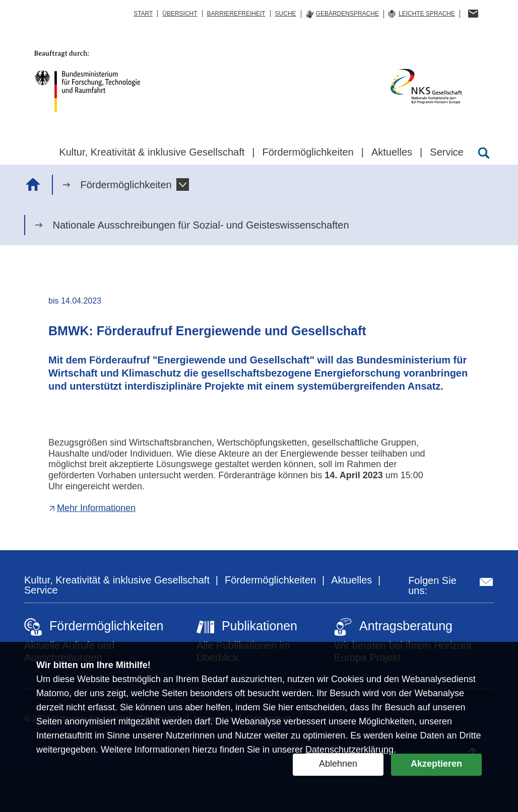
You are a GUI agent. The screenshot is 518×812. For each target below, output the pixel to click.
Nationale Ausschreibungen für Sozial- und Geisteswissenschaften (201, 225)
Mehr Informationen (96, 508)
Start (143, 14)
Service (41, 590)
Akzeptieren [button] (436, 764)
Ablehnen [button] (338, 764)
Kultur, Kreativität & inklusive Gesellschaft (117, 580)
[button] (183, 184)
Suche (286, 14)
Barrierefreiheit (236, 14)
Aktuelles (351, 580)
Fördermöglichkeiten (126, 185)
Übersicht (180, 14)
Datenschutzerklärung (349, 750)
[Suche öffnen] (484, 153)
